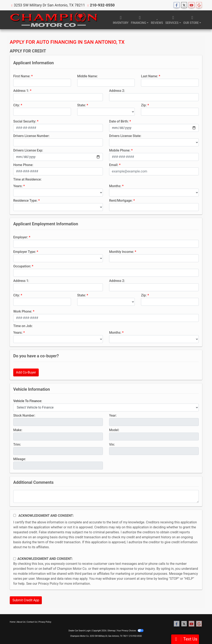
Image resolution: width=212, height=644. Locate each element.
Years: (18, 186)
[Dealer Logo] (54, 20)
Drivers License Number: (31, 136)
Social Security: (25, 121)
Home (13, 622)
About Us (21, 622)
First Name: (22, 76)
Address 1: (21, 91)
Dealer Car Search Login (80, 631)
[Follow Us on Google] (199, 5)
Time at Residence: (27, 179)
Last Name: (149, 76)
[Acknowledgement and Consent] (15, 515)
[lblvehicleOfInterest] (106, 408)
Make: (18, 430)
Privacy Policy (48, 584)
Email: (114, 165)
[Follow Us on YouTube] (192, 5)
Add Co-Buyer (26, 372)
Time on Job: (23, 326)
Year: (113, 415)
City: (17, 105)
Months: (115, 186)
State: (82, 105)
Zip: (144, 105)
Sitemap (111, 631)
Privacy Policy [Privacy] (45, 622)
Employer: (21, 237)
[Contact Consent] (15, 559)
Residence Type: (25, 201)
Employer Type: (25, 252)
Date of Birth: (119, 121)
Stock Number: (24, 415)
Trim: (17, 444)
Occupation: (22, 266)
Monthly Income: (122, 252)
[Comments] (106, 496)
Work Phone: (23, 311)
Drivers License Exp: (28, 150)
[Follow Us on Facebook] (177, 5)
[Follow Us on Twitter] (184, 5)
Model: (114, 430)
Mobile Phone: (120, 150)
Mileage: (20, 459)
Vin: (112, 444)
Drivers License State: (125, 136)
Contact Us (32, 622)
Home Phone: (23, 165)
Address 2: (117, 91)
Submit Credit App (26, 600)
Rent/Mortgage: (121, 201)
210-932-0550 (102, 5)
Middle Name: (87, 76)
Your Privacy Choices (130, 631)
